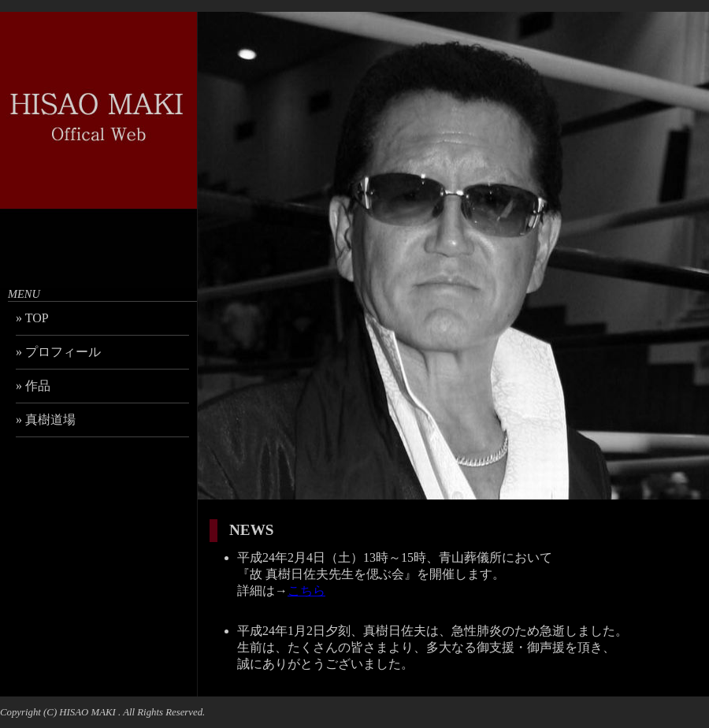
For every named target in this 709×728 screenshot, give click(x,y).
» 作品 (33, 386)
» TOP (32, 318)
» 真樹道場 (46, 420)
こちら (306, 591)
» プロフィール (58, 352)
